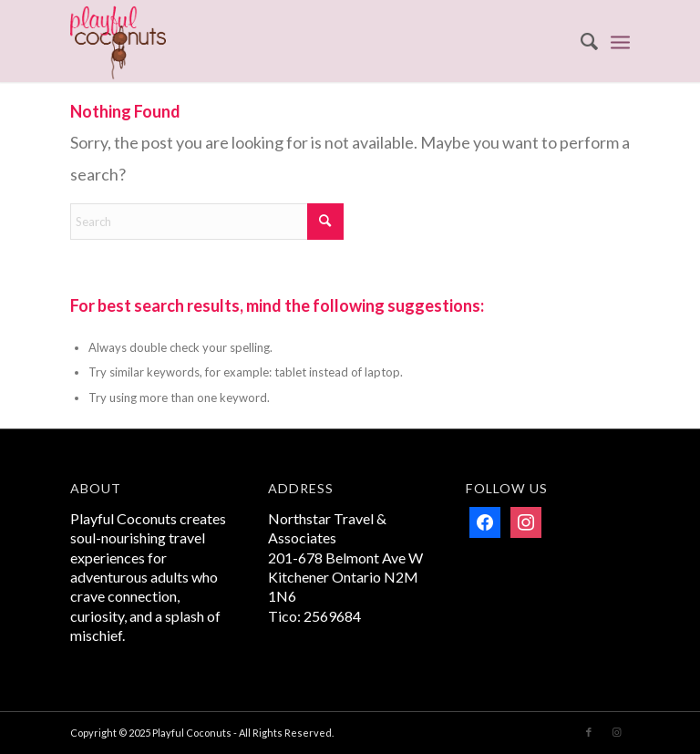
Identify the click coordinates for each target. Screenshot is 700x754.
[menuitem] (580, 41)
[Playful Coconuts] (118, 41)
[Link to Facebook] (589, 732)
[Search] (580, 41)
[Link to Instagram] (616, 732)
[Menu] (620, 41)
